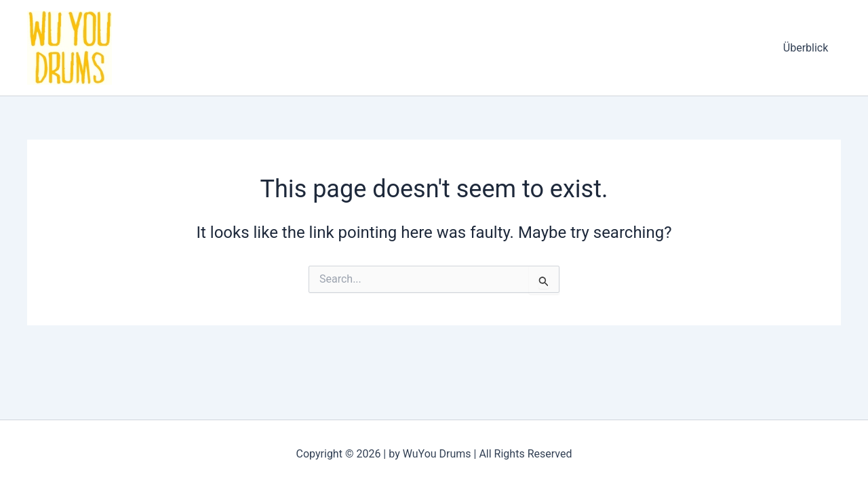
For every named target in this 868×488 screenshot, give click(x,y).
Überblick (807, 48)
